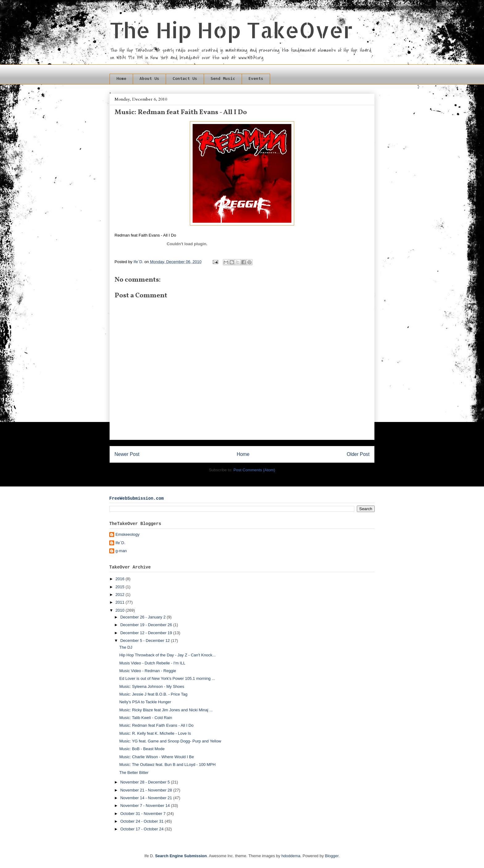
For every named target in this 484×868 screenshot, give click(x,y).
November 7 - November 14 (146, 806)
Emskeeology (127, 534)
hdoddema (291, 856)
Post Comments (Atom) (254, 470)
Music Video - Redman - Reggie (148, 671)
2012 (121, 595)
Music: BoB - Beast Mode (142, 749)
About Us (149, 79)
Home (121, 79)
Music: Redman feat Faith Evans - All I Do (156, 725)
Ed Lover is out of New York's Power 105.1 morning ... (167, 678)
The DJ (126, 647)
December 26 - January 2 (144, 617)
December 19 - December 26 (147, 625)
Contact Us (185, 79)
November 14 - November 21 (147, 798)
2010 (121, 610)
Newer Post (127, 454)
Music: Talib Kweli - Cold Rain (146, 718)
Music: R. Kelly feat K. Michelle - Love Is (155, 733)
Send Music (223, 79)
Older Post (358, 454)
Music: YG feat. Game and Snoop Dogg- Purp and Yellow (170, 741)
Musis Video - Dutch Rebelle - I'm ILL (152, 663)
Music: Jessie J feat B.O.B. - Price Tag (153, 694)
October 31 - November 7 (144, 814)
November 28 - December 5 (146, 782)
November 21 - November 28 (147, 790)
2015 (121, 587)
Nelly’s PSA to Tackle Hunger (145, 702)
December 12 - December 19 (147, 633)
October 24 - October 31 (143, 821)
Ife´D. (120, 543)
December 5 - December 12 (146, 641)
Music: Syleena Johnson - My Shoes (152, 686)
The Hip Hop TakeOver (231, 30)
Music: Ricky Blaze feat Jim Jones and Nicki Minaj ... (166, 710)
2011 (121, 602)
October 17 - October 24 (143, 829)
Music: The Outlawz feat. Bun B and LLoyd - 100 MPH (167, 765)
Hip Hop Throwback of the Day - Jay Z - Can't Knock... (167, 655)
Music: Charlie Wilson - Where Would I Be (156, 757)
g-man (121, 551)
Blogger (332, 856)
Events (256, 79)
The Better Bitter (134, 773)
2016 (121, 579)
